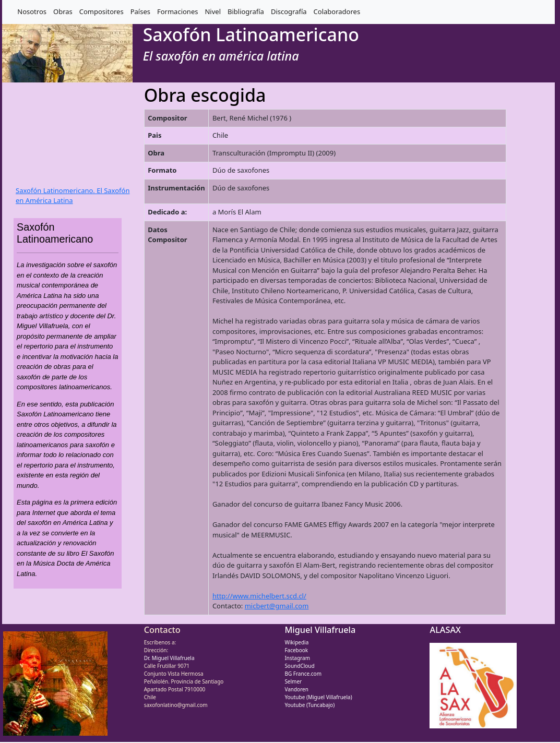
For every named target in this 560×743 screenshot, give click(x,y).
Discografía (289, 11)
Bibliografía (246, 11)
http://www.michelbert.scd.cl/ (259, 596)
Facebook (296, 650)
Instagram (297, 658)
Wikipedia (296, 642)
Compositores (102, 11)
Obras (63, 11)
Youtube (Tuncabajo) (309, 705)
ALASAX (445, 630)
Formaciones (177, 11)
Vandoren (296, 689)
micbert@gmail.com (277, 606)
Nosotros (32, 11)
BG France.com (303, 674)
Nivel (213, 11)
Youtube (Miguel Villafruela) (318, 697)
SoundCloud (299, 666)
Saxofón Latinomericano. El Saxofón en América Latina (73, 196)
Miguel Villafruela (320, 630)
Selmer (293, 681)
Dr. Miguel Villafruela (169, 658)
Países (140, 11)
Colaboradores (337, 11)
